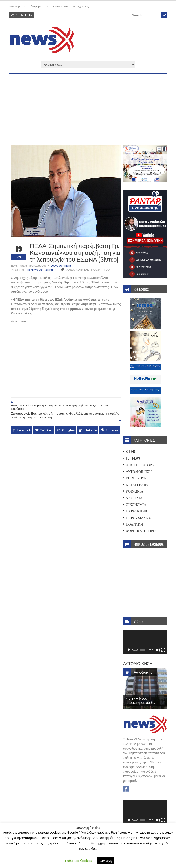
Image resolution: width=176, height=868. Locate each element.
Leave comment (61, 265)
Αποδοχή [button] (106, 861)
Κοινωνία (135, 491)
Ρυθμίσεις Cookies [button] (79, 861)
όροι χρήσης (81, 6)
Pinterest (113, 430)
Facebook (24, 430)
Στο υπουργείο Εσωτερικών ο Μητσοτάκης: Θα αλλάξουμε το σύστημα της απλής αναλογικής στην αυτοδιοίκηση (65, 415)
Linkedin (91, 430)
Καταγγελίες (137, 485)
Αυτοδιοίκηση (48, 270)
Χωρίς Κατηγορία (141, 531)
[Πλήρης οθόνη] (163, 650)
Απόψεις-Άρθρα (140, 465)
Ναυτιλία (134, 498)
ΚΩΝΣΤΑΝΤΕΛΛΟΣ (88, 270)
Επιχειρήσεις (138, 478)
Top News (31, 270)
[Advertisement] (88, 111)
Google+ (68, 430)
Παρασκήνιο (137, 511)
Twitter (46, 430)
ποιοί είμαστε (17, 6)
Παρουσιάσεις (138, 518)
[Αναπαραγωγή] (129, 650)
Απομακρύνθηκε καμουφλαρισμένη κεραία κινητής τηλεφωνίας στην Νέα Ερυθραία (60, 407)
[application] (145, 642)
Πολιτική (134, 524)
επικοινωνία (60, 6)
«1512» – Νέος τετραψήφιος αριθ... (140, 700)
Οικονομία (136, 504)
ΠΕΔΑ (106, 270)
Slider (130, 452)
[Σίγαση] (158, 650)
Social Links (24, 15)
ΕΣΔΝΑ (69, 270)
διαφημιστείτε (39, 6)
